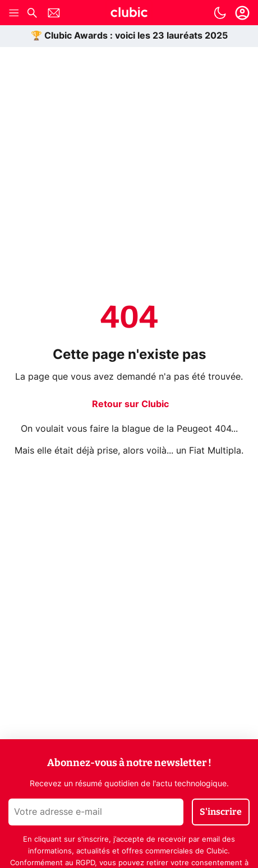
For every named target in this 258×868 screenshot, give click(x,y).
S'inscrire (221, 812)
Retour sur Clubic (130, 404)
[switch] (220, 13)
